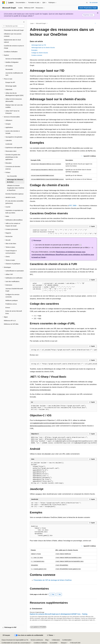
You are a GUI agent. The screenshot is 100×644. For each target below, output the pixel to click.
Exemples (34, 50)
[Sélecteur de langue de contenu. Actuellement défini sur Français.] (6, 635)
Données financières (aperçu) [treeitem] (14, 194)
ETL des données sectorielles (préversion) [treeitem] (14, 202)
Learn (32, 23)
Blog (47, 640)
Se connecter (94, 3)
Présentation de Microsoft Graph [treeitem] (14, 30)
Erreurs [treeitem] (8, 308)
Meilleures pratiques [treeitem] (12, 300)
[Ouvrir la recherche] (87, 3)
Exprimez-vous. (88, 15)
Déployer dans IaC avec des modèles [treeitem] (14, 106)
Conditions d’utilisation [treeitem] (11, 52)
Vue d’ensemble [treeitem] (12, 176)
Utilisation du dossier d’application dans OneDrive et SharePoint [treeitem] (16, 188)
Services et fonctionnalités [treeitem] (13, 59)
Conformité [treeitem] (9, 144)
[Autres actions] (95, 23)
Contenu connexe (37, 55)
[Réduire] (24, 22)
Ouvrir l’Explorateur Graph (88, 8)
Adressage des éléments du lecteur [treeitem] (15, 181)
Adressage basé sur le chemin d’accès (43, 48)
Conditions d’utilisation (41, 643)
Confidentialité (67, 640)
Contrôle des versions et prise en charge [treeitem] (14, 47)
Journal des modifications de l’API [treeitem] (14, 74)
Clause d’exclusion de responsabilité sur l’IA (15, 640)
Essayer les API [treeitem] (10, 82)
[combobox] (13, 26)
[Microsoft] (4, 3)
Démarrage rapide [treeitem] (11, 86)
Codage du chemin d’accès (40, 53)
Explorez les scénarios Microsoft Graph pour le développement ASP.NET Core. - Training (59, 614)
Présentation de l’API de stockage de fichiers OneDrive (53, 580)
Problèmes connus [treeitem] (11, 304)
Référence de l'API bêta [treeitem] (11, 324)
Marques (64, 643)
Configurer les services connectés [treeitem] (12, 296)
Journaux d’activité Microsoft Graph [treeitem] (14, 290)
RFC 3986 (73, 206)
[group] (63, 350)
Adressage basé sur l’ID (39, 45)
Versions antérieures (37, 640)
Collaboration (56, 640)
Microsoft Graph (41, 23)
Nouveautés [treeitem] (9, 69)
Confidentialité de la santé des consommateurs (16, 643)
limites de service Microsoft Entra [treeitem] (14, 312)
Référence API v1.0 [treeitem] (10, 321)
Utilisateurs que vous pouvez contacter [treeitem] (13, 35)
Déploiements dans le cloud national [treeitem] (12, 41)
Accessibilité (53, 643)
